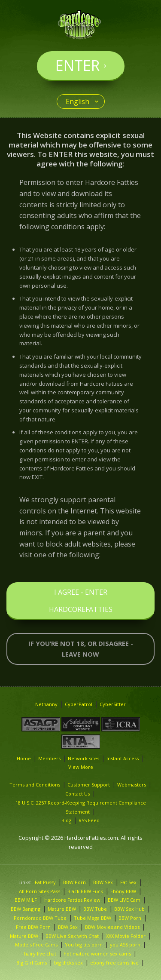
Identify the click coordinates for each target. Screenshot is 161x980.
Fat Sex (128, 882)
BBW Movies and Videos (112, 927)
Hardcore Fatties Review (72, 900)
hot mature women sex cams (97, 954)
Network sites (84, 758)
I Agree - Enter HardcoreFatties (81, 601)
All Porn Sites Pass (39, 891)
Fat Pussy (45, 882)
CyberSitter (113, 704)
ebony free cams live (114, 963)
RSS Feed (89, 820)
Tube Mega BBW (93, 918)
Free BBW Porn (33, 927)
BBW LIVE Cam (124, 900)
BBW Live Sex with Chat (72, 936)
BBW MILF (26, 900)
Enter (77, 65)
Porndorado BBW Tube (40, 918)
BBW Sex (103, 882)
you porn (125, 945)
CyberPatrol (79, 704)
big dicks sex (68, 963)
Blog (66, 820)
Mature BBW (62, 909)
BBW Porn (74, 882)
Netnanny (46, 704)
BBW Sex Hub (129, 909)
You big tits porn (84, 945)
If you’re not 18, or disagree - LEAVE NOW (81, 649)
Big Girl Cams (32, 963)
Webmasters (132, 785)
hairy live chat (40, 954)
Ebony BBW (123, 891)
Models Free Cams (36, 945)
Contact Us (77, 794)
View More (81, 767)
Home (24, 758)
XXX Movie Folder (126, 936)
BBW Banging (26, 909)
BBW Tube (95, 909)
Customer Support (89, 785)
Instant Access (123, 758)
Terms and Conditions (35, 785)
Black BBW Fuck (85, 891)
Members (49, 758)
